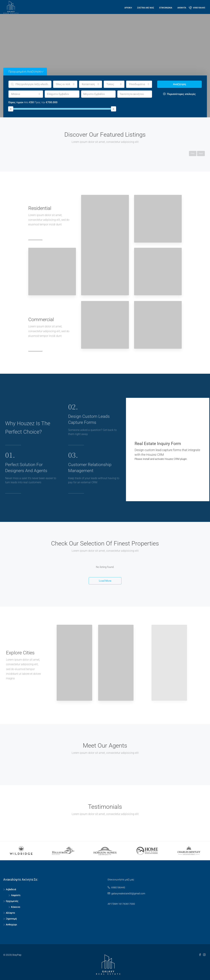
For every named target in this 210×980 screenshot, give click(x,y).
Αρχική (128, 8)
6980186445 (197, 8)
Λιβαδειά (11, 889)
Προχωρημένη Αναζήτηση (26, 72)
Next (201, 154)
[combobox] (65, 84)
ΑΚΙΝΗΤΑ (182, 8)
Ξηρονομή (11, 919)
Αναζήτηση (179, 84)
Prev (193, 154)
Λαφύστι (16, 895)
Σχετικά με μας (146, 8)
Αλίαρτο (10, 913)
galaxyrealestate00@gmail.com (128, 894)
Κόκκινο (16, 907)
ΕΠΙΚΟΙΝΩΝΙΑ (166, 8)
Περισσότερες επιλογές (179, 94)
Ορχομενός (12, 901)
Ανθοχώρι (11, 925)
